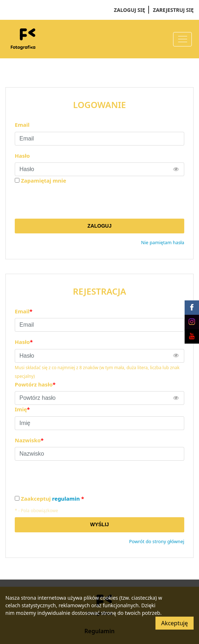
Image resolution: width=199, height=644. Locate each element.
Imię (22, 409)
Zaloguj (99, 226)
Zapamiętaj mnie (44, 180)
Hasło (22, 156)
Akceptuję (175, 623)
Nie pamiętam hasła (163, 242)
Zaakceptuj (53, 499)
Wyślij (99, 524)
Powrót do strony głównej (157, 541)
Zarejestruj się (173, 10)
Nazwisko (29, 440)
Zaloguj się (130, 10)
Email (22, 125)
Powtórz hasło (35, 384)
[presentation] (69, 202)
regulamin (66, 498)
